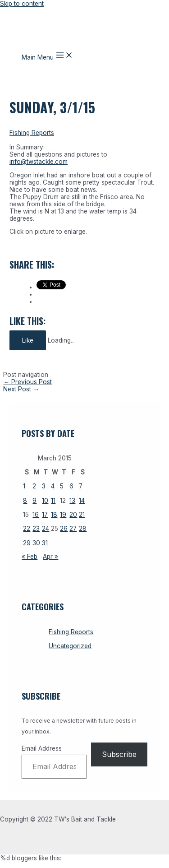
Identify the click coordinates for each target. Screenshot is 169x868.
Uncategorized (70, 646)
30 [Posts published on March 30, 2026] (36, 543)
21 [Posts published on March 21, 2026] (82, 515)
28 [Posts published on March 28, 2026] (83, 529)
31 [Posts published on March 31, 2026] (45, 543)
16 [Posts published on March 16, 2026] (36, 515)
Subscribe (119, 754)
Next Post (21, 389)
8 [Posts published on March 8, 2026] (25, 501)
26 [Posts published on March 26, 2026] (64, 529)
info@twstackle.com (39, 162)
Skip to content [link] (22, 4)
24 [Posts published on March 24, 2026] (46, 529)
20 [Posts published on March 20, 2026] (73, 515)
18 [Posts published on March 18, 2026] (54, 515)
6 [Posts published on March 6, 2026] (71, 486)
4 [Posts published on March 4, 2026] (53, 486)
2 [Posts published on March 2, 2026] (34, 486)
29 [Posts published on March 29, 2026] (27, 543)
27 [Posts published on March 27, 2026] (73, 529)
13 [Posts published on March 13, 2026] (72, 501)
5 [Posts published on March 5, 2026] (62, 486)
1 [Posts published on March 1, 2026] (24, 486)
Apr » (50, 557)
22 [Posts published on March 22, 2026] (27, 529)
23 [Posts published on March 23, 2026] (36, 529)
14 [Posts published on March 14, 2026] (82, 501)
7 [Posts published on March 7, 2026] (81, 486)
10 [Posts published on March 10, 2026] (45, 501)
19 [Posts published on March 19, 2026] (63, 515)
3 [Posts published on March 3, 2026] (44, 486)
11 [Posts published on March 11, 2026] (53, 501)
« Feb (30, 557)
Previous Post (27, 382)
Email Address (42, 748)
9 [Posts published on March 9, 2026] (34, 501)
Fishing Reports (32, 133)
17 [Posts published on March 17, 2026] (45, 515)
